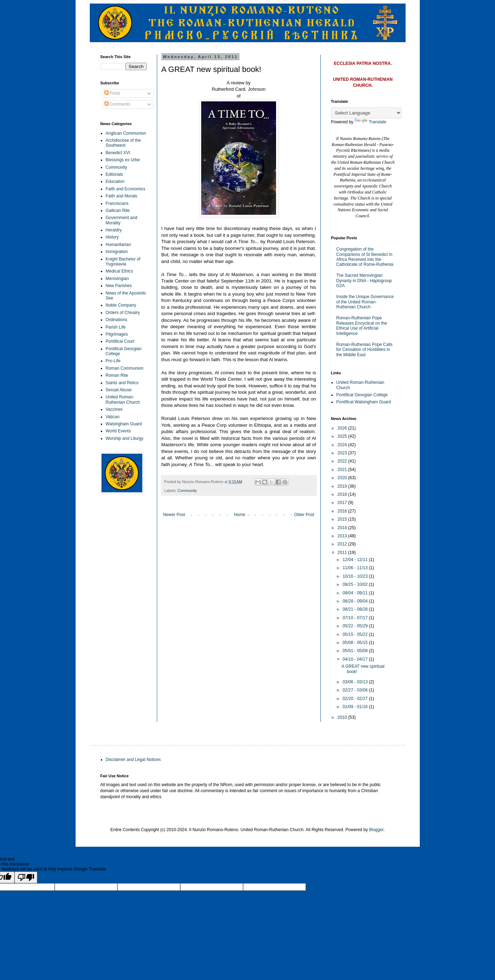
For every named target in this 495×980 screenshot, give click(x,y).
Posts (112, 93)
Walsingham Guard (124, 424)
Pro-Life (113, 361)
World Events (118, 431)
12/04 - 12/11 (356, 560)
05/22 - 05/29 (356, 626)
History (112, 237)
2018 (343, 494)
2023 (343, 453)
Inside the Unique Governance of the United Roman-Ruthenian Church (365, 302)
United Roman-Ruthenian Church (123, 399)
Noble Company (121, 305)
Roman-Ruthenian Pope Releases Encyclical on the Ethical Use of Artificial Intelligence (362, 326)
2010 (343, 717)
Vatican (113, 417)
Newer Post (174, 515)
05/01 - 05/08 (356, 651)
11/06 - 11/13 (356, 568)
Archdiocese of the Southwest (123, 143)
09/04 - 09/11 (356, 593)
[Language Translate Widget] (366, 113)
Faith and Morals (122, 196)
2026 (343, 428)
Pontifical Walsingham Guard (364, 402)
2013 (343, 536)
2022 (343, 461)
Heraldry (114, 230)
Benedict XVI (118, 153)
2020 (343, 478)
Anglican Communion (126, 133)
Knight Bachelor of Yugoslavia (123, 262)
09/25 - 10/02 (356, 584)
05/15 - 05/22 (356, 634)
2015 (343, 519)
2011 (343, 553)
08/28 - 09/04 (356, 601)
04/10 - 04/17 (356, 659)
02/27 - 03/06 (356, 690)
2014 (343, 528)
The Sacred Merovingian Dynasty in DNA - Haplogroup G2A (364, 281)
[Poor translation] (26, 877)
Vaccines (114, 409)
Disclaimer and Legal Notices (133, 760)
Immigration (117, 252)
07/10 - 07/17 (356, 618)
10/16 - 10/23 (356, 576)
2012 (343, 544)
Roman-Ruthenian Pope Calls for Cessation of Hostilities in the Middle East (365, 350)
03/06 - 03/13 (356, 682)
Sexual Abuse (119, 390)
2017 (343, 503)
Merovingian (117, 279)
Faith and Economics (126, 189)
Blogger (376, 830)
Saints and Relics (122, 383)
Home (240, 515)
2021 (343, 470)
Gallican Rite (118, 211)
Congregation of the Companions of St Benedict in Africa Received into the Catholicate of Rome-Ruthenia (365, 257)
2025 (343, 436)
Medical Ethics (119, 271)
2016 (343, 511)
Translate (370, 122)
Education (115, 181)
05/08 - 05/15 (356, 643)
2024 (343, 445)
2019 (343, 486)
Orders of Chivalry (123, 313)
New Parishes (119, 286)
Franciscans (117, 203)
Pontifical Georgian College (362, 395)
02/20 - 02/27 (356, 699)
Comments (117, 104)
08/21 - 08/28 (356, 609)
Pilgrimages (117, 334)
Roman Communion (125, 368)
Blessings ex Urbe (123, 160)
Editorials (114, 174)
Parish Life (116, 327)
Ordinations (117, 320)
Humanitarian (118, 245)
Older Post (304, 515)
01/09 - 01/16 (356, 707)
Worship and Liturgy (125, 438)
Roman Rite (117, 375)
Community (187, 491)
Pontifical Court (120, 341)
